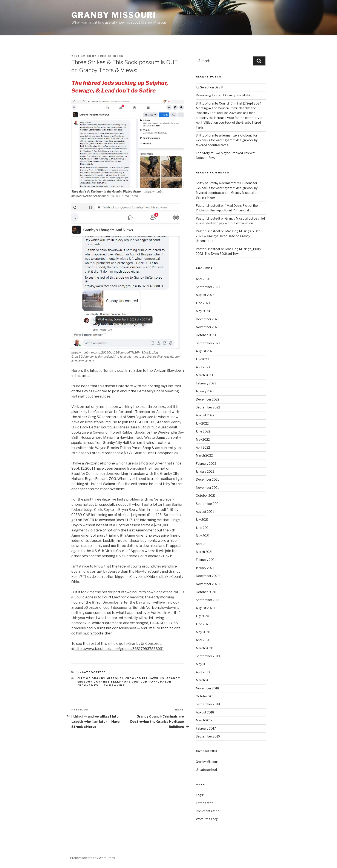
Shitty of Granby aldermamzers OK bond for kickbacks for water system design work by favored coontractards (227, 140)
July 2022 (202, 423)
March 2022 (204, 455)
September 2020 (208, 600)
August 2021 (205, 512)
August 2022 (205, 415)
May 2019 (203, 664)
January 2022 (205, 471)
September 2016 (208, 736)
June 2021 (203, 528)
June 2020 (203, 624)
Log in (200, 795)
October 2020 (206, 592)
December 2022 (208, 399)
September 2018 (208, 704)
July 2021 (202, 520)
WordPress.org (207, 819)
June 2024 (203, 303)
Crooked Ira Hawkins (145, 678)
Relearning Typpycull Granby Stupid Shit (223, 95)
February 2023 (206, 383)
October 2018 (206, 696)
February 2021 (206, 560)
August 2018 (205, 712)
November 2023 (208, 327)
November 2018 (207, 688)
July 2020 (202, 616)
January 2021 (205, 568)
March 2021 (204, 552)
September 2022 (208, 407)
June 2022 (203, 431)
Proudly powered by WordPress (93, 858)
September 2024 (208, 287)
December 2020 (208, 576)
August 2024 (205, 295)
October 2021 (206, 495)
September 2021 (208, 504)
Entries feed (205, 803)
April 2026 (203, 279)
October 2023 (206, 335)
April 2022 (203, 447)
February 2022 (206, 464)
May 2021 (203, 536)
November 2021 (207, 488)
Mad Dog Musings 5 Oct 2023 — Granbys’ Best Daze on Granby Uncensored (228, 236)
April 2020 (203, 640)
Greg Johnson (110, 56)
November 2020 (208, 584)
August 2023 (205, 351)
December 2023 (208, 319)
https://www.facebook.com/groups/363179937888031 (119, 649)
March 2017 (204, 720)
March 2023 (204, 375)
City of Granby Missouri (100, 678)
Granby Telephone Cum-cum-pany (127, 682)
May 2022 (203, 439)
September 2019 (208, 656)
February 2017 (206, 728)
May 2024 (203, 311)
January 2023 (205, 391)
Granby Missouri (114, 15)
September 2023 (208, 343)
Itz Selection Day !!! (209, 87)
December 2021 (207, 479)
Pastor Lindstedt (208, 206)
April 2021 (203, 544)
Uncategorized (92, 672)
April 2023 (203, 367)
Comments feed (208, 811)
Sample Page (205, 197)
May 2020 (203, 632)
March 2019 (204, 680)
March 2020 (204, 648)
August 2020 (205, 608)
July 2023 (202, 359)
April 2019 (203, 672)
